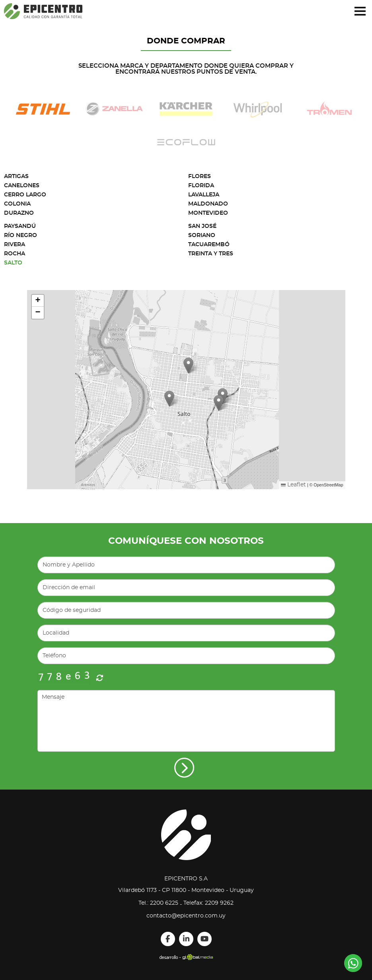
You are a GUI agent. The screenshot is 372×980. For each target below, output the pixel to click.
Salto (13, 263)
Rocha (15, 254)
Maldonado (208, 204)
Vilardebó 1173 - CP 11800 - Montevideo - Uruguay (186, 890)
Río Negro (20, 235)
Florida (201, 186)
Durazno (19, 213)
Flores (200, 176)
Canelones (22, 186)
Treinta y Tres (211, 254)
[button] (219, 403)
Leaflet (293, 485)
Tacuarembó (209, 245)
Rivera (15, 245)
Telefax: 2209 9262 (208, 903)
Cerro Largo (25, 195)
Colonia (17, 204)
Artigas (16, 176)
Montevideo (208, 213)
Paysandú (20, 226)
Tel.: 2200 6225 (158, 903)
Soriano (202, 235)
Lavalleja (204, 195)
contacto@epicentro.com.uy (186, 916)
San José (202, 226)
